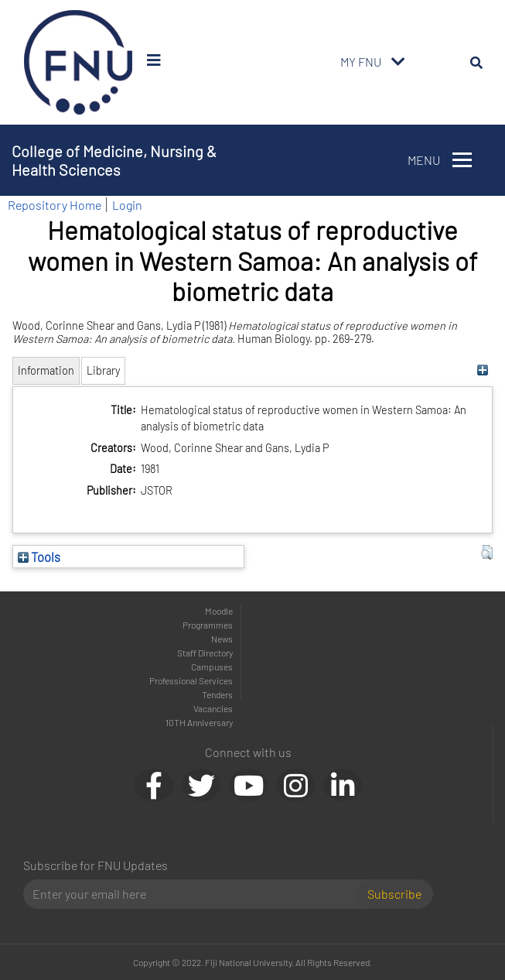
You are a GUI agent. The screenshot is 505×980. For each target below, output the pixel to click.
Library (103, 370)
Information (46, 370)
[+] (483, 370)
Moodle (219, 611)
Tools (39, 557)
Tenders (217, 694)
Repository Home (55, 205)
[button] (487, 553)
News (222, 639)
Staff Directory (205, 653)
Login (127, 205)
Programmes (208, 625)
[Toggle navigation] (398, 62)
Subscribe (394, 894)
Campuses (212, 666)
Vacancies (213, 708)
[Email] (196, 894)
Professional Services (191, 680)
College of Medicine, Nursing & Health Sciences (114, 160)
